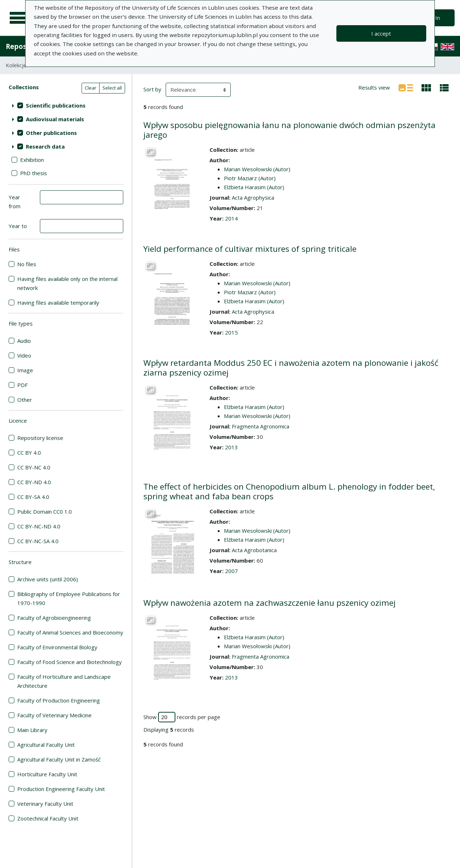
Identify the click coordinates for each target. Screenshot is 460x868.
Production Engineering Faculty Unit (61, 789)
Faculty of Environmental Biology (57, 647)
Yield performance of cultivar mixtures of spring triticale (250, 249)
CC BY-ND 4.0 (34, 482)
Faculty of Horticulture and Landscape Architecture (64, 681)
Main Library (32, 730)
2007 (231, 571)
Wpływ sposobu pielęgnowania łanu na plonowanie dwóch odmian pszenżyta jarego (289, 130)
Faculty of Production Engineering (59, 700)
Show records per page (182, 717)
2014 (231, 218)
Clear (91, 88)
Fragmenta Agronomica (261, 426)
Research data (45, 146)
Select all (112, 88)
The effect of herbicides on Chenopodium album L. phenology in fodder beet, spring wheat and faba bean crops (289, 491)
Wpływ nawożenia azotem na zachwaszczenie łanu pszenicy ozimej (270, 603)
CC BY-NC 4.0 (34, 467)
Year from (15, 202)
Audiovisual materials (55, 119)
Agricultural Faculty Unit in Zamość (59, 759)
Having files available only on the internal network (67, 283)
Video (24, 355)
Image (25, 370)
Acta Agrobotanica (254, 550)
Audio (24, 341)
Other (25, 400)
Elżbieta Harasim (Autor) (254, 187)
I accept (381, 33)
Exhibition (32, 160)
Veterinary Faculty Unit (45, 804)
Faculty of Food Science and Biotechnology (70, 662)
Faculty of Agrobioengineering (54, 618)
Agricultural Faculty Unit (46, 745)
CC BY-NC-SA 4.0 (38, 541)
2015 (231, 332)
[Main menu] (19, 18)
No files (27, 264)
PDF (22, 385)
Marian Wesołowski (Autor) (257, 169)
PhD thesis (34, 173)
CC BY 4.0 (29, 453)
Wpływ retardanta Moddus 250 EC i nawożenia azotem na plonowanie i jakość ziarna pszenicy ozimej (291, 368)
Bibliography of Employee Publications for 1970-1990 (69, 598)
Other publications (51, 133)
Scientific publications (56, 105)
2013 (231, 447)
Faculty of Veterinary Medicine (54, 715)
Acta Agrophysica (253, 197)
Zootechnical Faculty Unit (48, 818)
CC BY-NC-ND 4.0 (39, 526)
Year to (18, 226)
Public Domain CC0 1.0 (45, 512)
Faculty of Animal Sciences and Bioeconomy (70, 632)
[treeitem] (66, 105)
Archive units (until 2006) (48, 579)
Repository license (40, 438)
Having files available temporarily (58, 303)
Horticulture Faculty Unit (47, 774)
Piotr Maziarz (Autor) (250, 178)
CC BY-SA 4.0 (33, 497)
